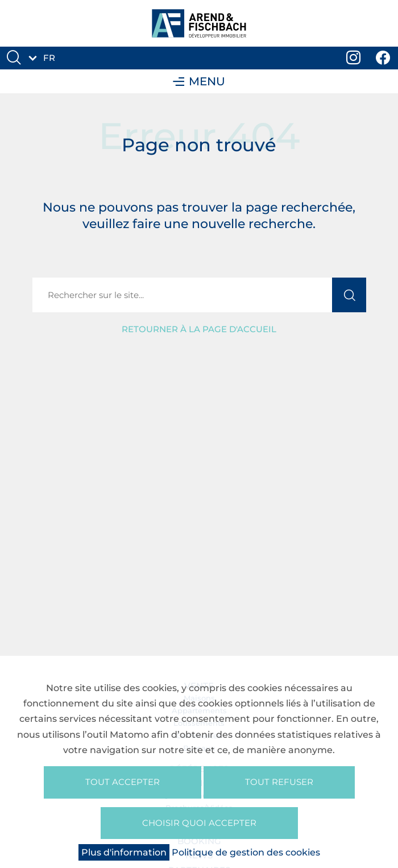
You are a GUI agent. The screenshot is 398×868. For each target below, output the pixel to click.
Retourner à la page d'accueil (199, 329)
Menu (199, 81)
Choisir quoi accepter (199, 823)
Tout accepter (123, 782)
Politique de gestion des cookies (246, 852)
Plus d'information (124, 852)
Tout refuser (279, 782)
